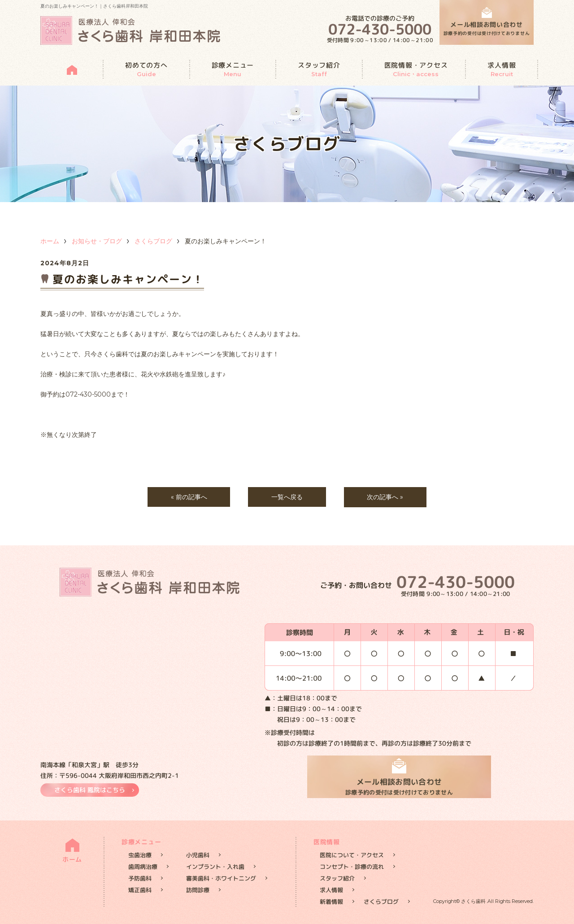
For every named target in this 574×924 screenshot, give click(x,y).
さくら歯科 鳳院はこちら (90, 790)
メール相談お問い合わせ (487, 29)
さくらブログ (153, 241)
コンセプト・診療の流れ (352, 867)
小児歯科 (198, 855)
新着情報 (331, 902)
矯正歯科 (140, 890)
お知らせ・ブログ (97, 241)
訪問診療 (198, 890)
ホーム (50, 241)
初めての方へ (146, 69)
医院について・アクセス (352, 855)
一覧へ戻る (287, 497)
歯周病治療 (143, 867)
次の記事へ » (385, 497)
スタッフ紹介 (319, 69)
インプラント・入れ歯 (215, 867)
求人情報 (502, 69)
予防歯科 (140, 878)
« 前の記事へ (189, 497)
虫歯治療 (140, 855)
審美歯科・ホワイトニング (221, 878)
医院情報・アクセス (416, 69)
